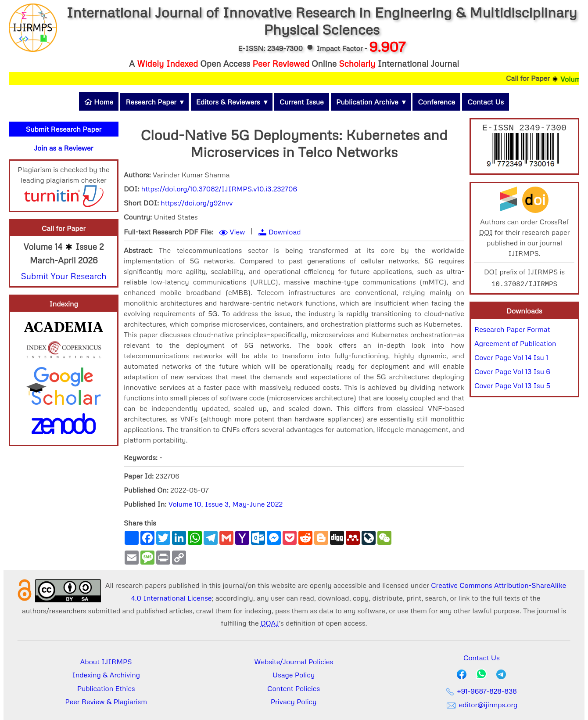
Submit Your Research (63, 276)
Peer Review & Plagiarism (106, 702)
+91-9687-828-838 (482, 691)
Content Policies (294, 688)
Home (99, 102)
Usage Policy (294, 675)
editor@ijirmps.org (481, 705)
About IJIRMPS (106, 662)
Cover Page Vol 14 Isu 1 (511, 359)
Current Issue (302, 102)
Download (285, 232)
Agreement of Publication (515, 345)
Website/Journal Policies (294, 662)
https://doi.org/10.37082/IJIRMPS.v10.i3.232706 (219, 189)
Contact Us (486, 102)
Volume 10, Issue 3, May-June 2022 (226, 504)
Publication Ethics (106, 688)
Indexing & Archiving (106, 675)
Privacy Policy (294, 702)
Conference (436, 102)
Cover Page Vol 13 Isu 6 (512, 373)
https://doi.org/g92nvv (197, 203)
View (237, 232)
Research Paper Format (512, 331)
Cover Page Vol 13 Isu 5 (512, 387)
